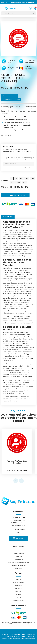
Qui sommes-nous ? (18, 529)
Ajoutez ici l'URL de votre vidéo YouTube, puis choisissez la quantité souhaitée (20, 159)
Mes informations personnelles (19, 562)
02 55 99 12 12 (20, 525)
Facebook (18, 588)
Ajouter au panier (15, 195)
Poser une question (11, 99)
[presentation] (16, 481)
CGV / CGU (19, 568)
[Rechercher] (18, 13)
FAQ (18, 532)
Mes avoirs (19, 556)
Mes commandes (19, 553)
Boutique (19, 579)
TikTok (19, 598)
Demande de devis (18, 601)
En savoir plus (6, 135)
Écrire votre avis (10, 96)
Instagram (18, 585)
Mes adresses (19, 559)
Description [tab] (8, 217)
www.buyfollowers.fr (7, 622)
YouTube (19, 594)
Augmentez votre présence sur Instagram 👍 (19, 2)
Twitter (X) (19, 591)
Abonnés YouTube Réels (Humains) (17, 462)
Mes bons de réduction (19, 565)
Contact (18, 538)
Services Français (18, 582)
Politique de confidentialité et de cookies (22, 639)
